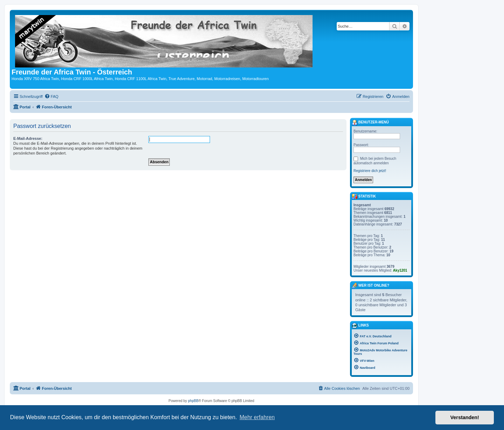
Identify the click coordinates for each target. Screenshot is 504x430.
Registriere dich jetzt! (370, 171)
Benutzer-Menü (370, 123)
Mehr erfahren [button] (257, 417)
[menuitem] (51, 96)
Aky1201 (400, 270)
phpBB (193, 401)
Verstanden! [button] (465, 417)
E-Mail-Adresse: (28, 138)
